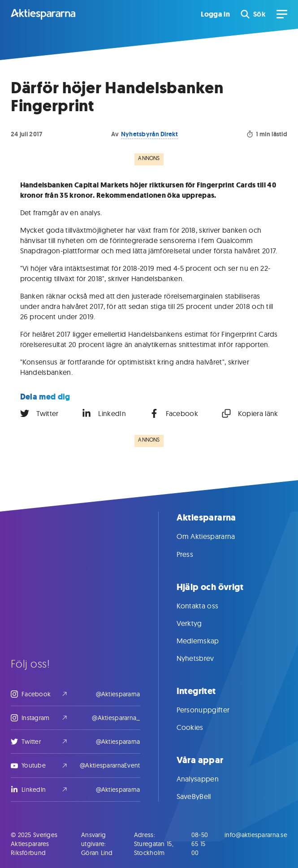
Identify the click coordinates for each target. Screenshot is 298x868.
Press (194, 554)
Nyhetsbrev (204, 658)
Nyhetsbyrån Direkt (149, 134)
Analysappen (207, 779)
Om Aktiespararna (215, 536)
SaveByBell (203, 796)
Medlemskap (207, 641)
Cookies (199, 727)
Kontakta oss (207, 606)
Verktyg (198, 623)
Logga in (215, 14)
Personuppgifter (212, 710)
